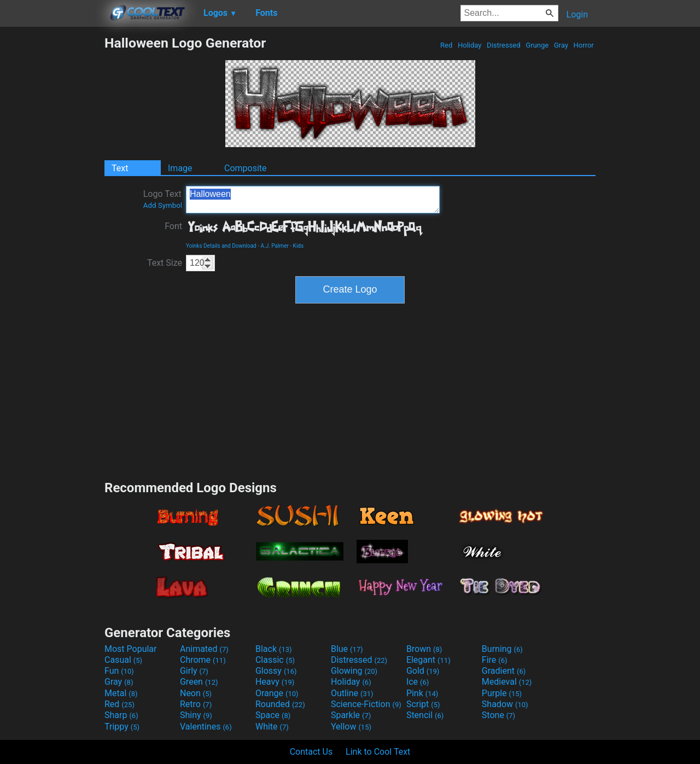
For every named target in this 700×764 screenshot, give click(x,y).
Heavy (275, 682)
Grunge (537, 45)
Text (120, 168)
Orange (277, 693)
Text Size (165, 263)
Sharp (121, 715)
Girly (194, 671)
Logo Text (163, 199)
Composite (246, 168)
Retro (196, 704)
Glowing (354, 671)
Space (273, 715)
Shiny (196, 715)
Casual (123, 660)
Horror (584, 45)
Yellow (351, 727)
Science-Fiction (366, 704)
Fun (119, 671)
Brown (424, 649)
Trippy (122, 727)
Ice (418, 682)
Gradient (504, 671)
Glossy (276, 671)
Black (274, 649)
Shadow (505, 704)
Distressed (504, 45)
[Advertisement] (52, 199)
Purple (502, 693)
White (272, 727)
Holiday (470, 45)
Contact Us (311, 752)
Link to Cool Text (378, 752)
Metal (121, 693)
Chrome (203, 660)
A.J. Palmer (274, 246)
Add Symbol (163, 205)
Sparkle (351, 715)
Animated (204, 649)
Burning (502, 649)
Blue (347, 649)
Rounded (280, 704)
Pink (422, 693)
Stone (498, 715)
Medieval (507, 682)
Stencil (425, 715)
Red (447, 45)
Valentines (206, 727)
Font (173, 226)
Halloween (313, 200)
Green (199, 682)
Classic (275, 660)
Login (577, 14)
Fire (495, 660)
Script (423, 704)
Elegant (428, 660)
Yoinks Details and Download (221, 246)
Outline (352, 693)
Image (180, 168)
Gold (423, 671)
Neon (196, 693)
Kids (299, 246)
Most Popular (131, 649)
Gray (561, 45)
